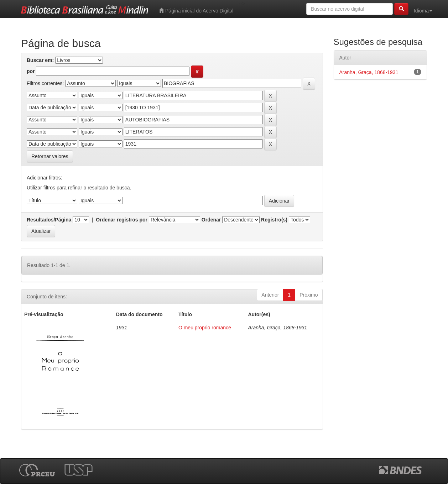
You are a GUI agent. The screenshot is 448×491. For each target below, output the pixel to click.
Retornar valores (50, 156)
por (31, 71)
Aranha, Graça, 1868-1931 (369, 72)
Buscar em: (40, 60)
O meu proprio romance (205, 328)
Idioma (423, 11)
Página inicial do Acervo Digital (196, 11)
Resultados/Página (49, 220)
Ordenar (211, 220)
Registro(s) (274, 220)
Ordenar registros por (122, 220)
